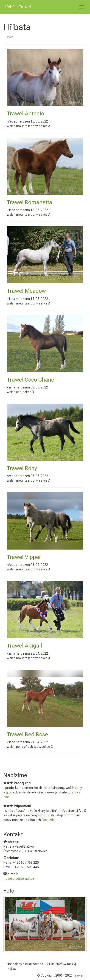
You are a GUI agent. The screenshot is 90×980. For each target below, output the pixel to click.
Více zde (48, 820)
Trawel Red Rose (27, 734)
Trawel (78, 975)
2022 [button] (11, 37)
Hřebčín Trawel (17, 7)
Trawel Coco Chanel (31, 380)
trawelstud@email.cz (19, 879)
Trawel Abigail (24, 646)
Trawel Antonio (25, 114)
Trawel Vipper (24, 557)
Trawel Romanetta (30, 202)
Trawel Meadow (26, 291)
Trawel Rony (22, 468)
